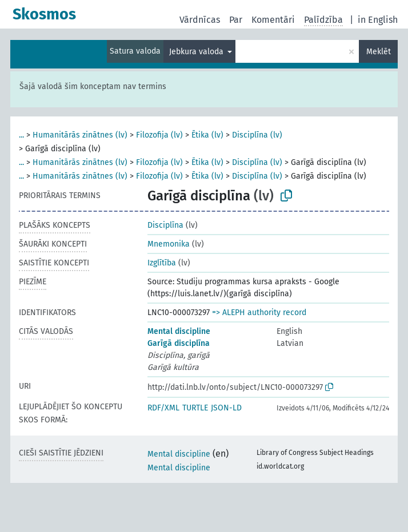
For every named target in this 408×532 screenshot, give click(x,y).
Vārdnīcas (200, 20)
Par (236, 20)
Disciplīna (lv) (257, 135)
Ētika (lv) (207, 135)
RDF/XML (163, 408)
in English (378, 20)
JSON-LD (226, 408)
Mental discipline (179, 331)
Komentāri (273, 20)
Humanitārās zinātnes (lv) (80, 135)
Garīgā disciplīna (179, 343)
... (21, 135)
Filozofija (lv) (159, 135)
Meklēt (379, 52)
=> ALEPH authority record (259, 313)
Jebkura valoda (197, 52)
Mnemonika (169, 244)
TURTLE (195, 408)
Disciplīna (165, 225)
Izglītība (162, 263)
